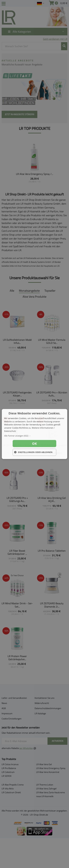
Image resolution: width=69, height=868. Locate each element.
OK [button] (34, 443)
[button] (35, 436)
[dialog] (35, 434)
